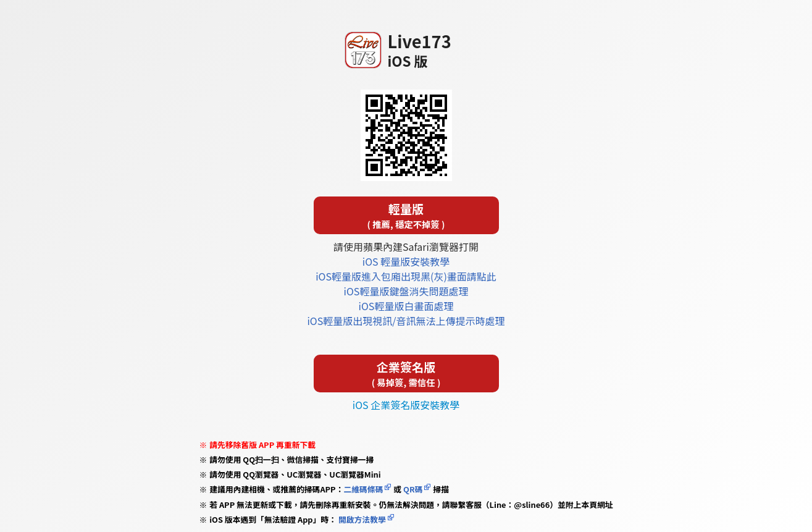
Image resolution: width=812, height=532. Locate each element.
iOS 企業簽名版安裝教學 (406, 405)
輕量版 (406, 215)
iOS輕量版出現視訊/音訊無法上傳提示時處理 (406, 321)
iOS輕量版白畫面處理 (406, 306)
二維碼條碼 (363, 489)
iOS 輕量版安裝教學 (406, 261)
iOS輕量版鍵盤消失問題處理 (406, 291)
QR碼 (413, 489)
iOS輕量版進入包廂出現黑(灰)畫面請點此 (406, 276)
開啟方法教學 (361, 519)
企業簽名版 (406, 374)
